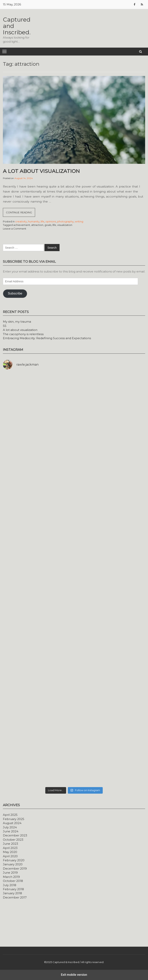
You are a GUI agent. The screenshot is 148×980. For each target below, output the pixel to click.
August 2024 (12, 823)
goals (48, 225)
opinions (51, 221)
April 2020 (10, 856)
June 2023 (11, 844)
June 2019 (10, 873)
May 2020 (10, 852)
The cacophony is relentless (23, 334)
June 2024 (11, 831)
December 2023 (15, 835)
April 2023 (10, 848)
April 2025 (10, 815)
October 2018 (13, 881)
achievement (22, 225)
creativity (21, 221)
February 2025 (14, 819)
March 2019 (11, 877)
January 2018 (12, 893)
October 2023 (13, 840)
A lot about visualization (41, 171)
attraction (37, 225)
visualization (65, 225)
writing (79, 221)
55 (5, 326)
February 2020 (14, 860)
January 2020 (13, 864)
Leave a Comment (15, 229)
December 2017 (15, 897)
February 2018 (13, 889)
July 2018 (10, 885)
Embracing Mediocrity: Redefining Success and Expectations (47, 338)
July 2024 (10, 827)
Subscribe (15, 293)
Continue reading (21, 213)
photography (65, 221)
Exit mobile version (74, 975)
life (42, 221)
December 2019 (15, 869)
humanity (34, 221)
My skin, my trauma (17, 322)
